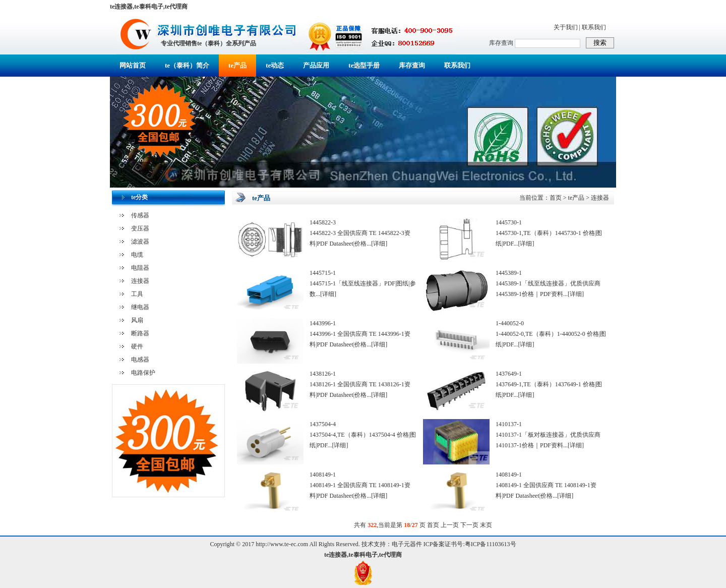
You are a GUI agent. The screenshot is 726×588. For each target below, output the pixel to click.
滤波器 (140, 242)
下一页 (469, 525)
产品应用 (316, 65)
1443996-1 (323, 323)
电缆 (137, 255)
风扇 (137, 320)
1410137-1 (509, 424)
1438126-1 (323, 374)
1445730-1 (509, 222)
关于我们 (566, 27)
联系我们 (594, 27)
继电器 (140, 307)
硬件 (137, 346)
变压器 (140, 228)
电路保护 (143, 373)
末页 (486, 525)
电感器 (140, 360)
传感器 (140, 215)
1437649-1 (509, 374)
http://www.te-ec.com (282, 544)
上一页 (450, 525)
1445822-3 (323, 222)
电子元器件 (407, 544)
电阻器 (140, 268)
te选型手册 (364, 65)
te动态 (275, 65)
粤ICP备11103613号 (491, 544)
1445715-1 (323, 273)
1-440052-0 (510, 323)
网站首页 (133, 65)
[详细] (379, 244)
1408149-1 (323, 475)
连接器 (140, 281)
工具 (137, 294)
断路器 (140, 333)
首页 (556, 198)
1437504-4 (323, 424)
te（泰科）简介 (187, 65)
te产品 (237, 65)
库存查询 (412, 65)
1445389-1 (509, 273)
